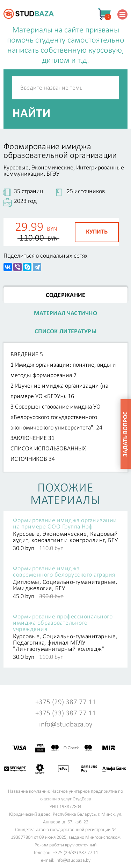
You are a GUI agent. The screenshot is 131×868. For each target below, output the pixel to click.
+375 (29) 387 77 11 (66, 702)
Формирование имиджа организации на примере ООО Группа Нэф (65, 524)
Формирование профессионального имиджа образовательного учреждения (63, 623)
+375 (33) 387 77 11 (66, 713)
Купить (97, 232)
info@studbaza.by (66, 725)
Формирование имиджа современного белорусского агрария (64, 572)
